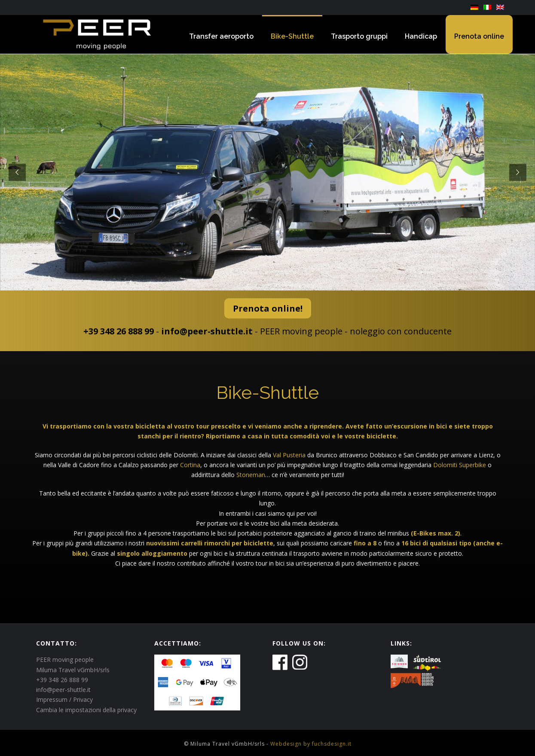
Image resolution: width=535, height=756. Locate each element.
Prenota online (479, 36)
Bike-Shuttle (292, 36)
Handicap (421, 36)
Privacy (83, 699)
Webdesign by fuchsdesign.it (311, 744)
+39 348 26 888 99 (119, 331)
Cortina (190, 465)
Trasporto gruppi (359, 36)
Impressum (52, 699)
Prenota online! (268, 308)
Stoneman (251, 475)
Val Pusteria (289, 455)
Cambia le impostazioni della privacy (86, 710)
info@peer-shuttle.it (207, 331)
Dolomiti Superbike (460, 465)
